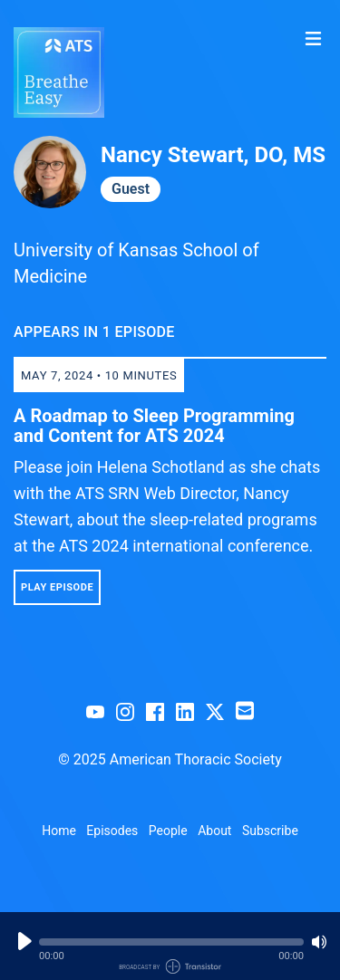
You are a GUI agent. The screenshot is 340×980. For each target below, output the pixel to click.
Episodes (112, 831)
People (168, 831)
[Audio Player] (170, 946)
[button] (171, 942)
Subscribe (270, 831)
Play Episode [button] (57, 587)
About (214, 831)
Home (59, 831)
